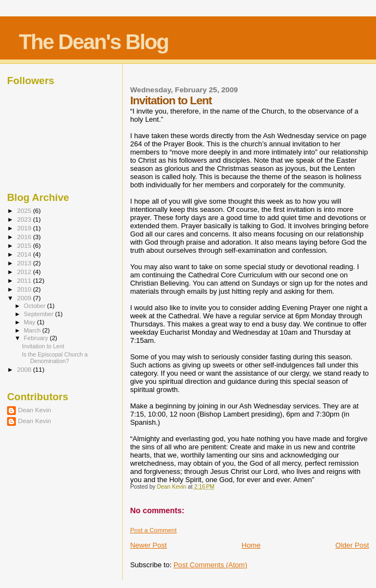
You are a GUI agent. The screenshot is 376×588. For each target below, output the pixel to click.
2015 (25, 245)
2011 (25, 280)
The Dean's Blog (93, 42)
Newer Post (148, 545)
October (36, 306)
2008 (25, 369)
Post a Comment (153, 530)
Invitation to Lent (43, 346)
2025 (25, 210)
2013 (25, 263)
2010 (25, 289)
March (33, 330)
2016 (25, 237)
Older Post (352, 545)
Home (251, 545)
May (31, 322)
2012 (25, 272)
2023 (25, 219)
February (37, 338)
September (40, 314)
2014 (25, 254)
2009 (25, 298)
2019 (25, 228)
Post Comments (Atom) (210, 565)
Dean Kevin (35, 410)
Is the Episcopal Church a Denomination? (55, 358)
